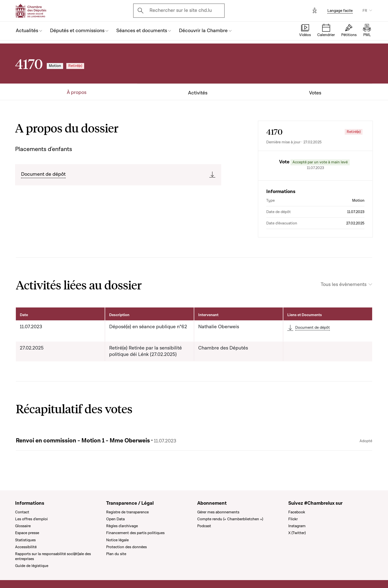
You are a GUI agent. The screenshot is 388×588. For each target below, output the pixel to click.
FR (365, 11)
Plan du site (116, 554)
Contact (22, 512)
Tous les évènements (344, 285)
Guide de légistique (32, 566)
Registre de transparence (127, 512)
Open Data (115, 519)
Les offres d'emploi (31, 519)
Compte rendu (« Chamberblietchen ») (230, 519)
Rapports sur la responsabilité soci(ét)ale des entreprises (53, 556)
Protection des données (126, 547)
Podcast (204, 526)
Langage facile (340, 11)
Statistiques (25, 540)
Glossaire (23, 526)
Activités (198, 93)
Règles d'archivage (122, 526)
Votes (315, 93)
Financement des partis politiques (135, 533)
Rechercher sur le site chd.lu (181, 10)
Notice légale (117, 540)
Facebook (297, 512)
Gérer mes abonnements (218, 512)
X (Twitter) (297, 533)
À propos (77, 93)
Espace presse (27, 533)
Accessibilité (26, 547)
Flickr (293, 519)
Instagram (297, 526)
